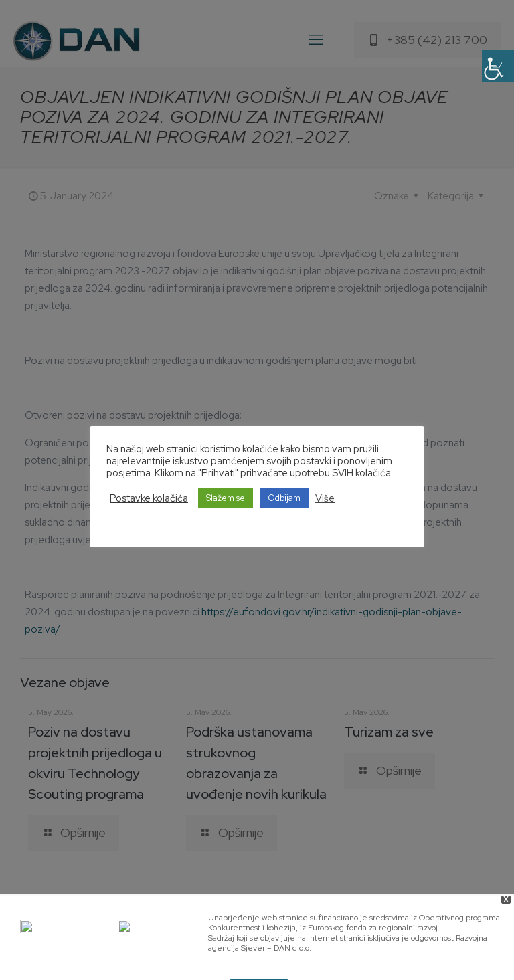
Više (325, 498)
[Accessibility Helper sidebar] (498, 66)
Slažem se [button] (226, 498)
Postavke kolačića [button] (149, 498)
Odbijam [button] (284, 498)
